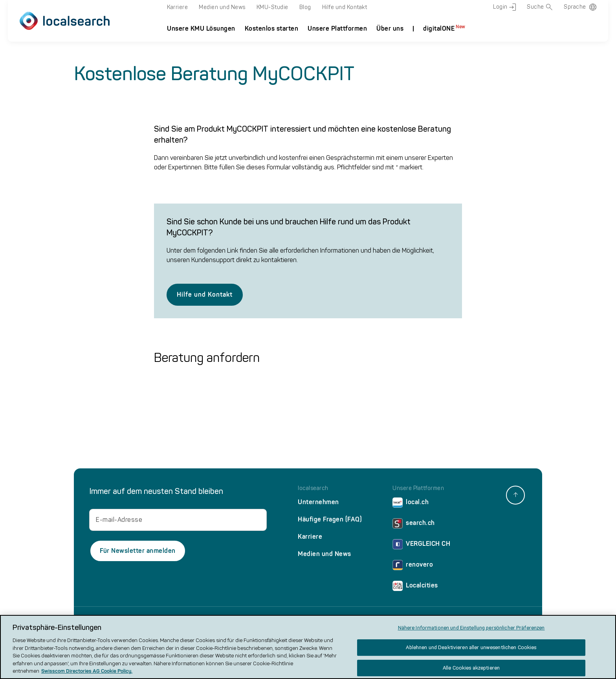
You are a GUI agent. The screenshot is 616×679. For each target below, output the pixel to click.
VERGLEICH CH (421, 546)
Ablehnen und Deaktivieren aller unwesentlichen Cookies (471, 647)
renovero (413, 566)
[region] (308, 647)
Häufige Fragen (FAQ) (330, 519)
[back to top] (515, 495)
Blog (305, 7)
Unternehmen (318, 502)
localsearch (313, 488)
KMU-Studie (272, 7)
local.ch (411, 504)
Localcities (415, 587)
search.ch (414, 525)
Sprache (575, 7)
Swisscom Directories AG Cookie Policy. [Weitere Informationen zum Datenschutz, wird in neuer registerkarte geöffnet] (87, 671)
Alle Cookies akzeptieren (471, 668)
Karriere (177, 7)
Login (504, 7)
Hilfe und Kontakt (345, 7)
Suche (540, 7)
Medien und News (222, 7)
